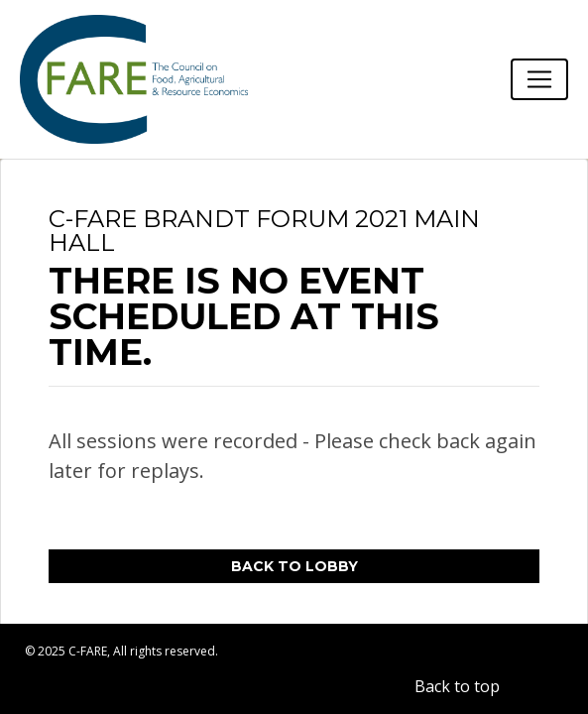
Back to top (457, 686)
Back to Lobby (294, 566)
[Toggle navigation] (539, 79)
